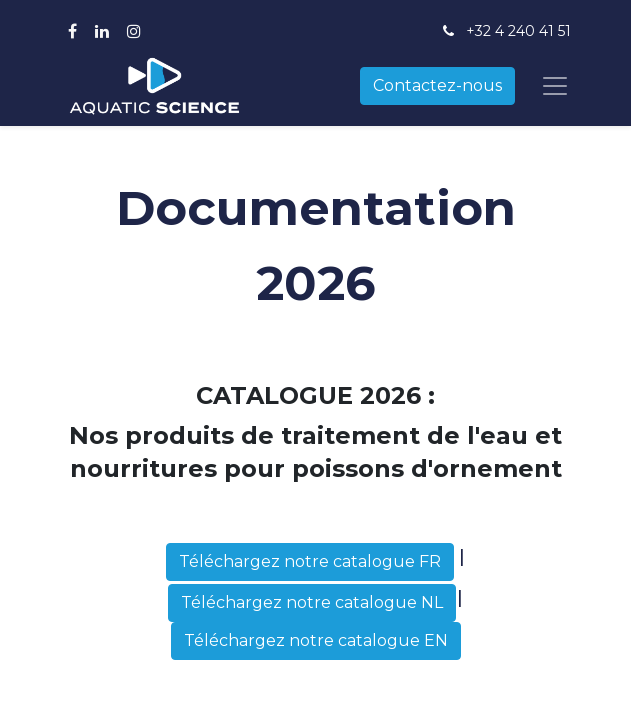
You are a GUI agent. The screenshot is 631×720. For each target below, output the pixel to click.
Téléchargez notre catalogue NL (312, 602)
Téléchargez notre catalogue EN (316, 640)
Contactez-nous (437, 85)
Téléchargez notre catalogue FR (310, 561)
